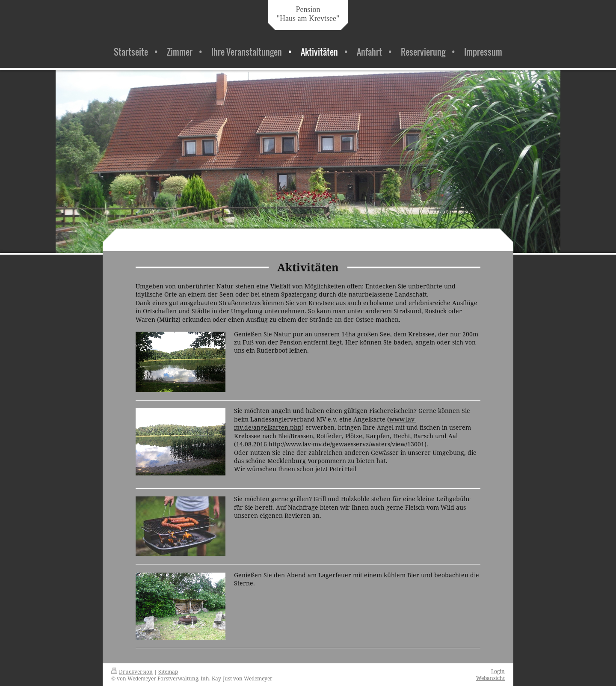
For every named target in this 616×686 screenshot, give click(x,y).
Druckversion (132, 671)
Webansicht (490, 678)
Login (498, 671)
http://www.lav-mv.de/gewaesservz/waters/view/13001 (346, 444)
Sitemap (168, 671)
